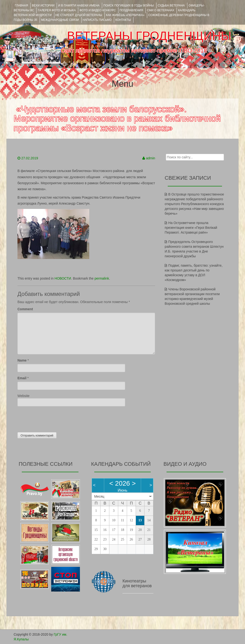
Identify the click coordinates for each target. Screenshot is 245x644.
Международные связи (60, 20)
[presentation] (54, 418)
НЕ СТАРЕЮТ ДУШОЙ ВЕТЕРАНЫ (79, 15)
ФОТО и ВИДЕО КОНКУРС (97, 10)
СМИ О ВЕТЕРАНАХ (161, 10)
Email (22, 378)
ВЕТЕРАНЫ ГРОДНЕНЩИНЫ (149, 36)
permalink (102, 278)
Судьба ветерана (171, 6)
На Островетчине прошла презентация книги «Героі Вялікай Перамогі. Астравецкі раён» (191, 228)
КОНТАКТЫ (123, 20)
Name (22, 360)
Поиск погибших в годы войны (129, 6)
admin (150, 158)
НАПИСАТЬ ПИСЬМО (97, 20)
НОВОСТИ (63, 278)
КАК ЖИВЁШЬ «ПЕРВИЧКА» (125, 15)
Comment (25, 309)
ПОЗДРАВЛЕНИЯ (131, 10)
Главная (21, 6)
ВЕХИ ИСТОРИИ (43, 6)
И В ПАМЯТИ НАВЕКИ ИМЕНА (79, 6)
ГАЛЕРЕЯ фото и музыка (57, 10)
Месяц (99, 496)
